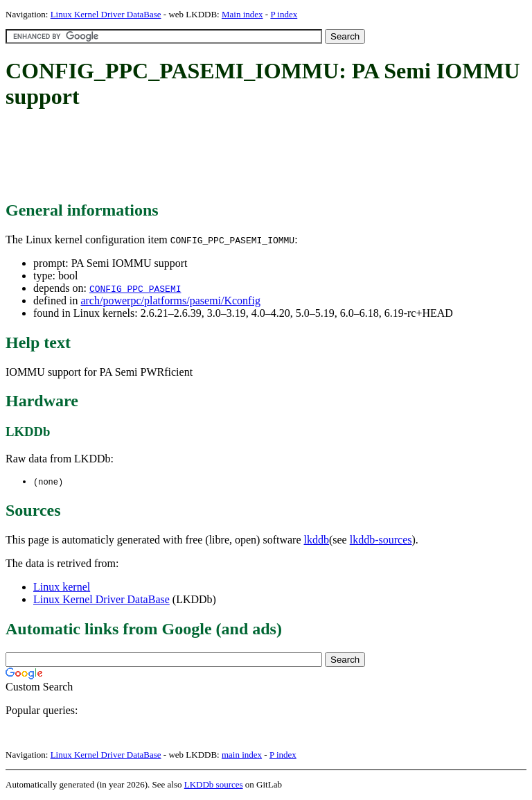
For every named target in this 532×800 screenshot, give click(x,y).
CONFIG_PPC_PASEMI (135, 288)
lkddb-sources (381, 540)
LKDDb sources (214, 785)
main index (242, 755)
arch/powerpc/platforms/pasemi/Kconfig (170, 301)
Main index (242, 14)
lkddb (317, 540)
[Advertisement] (258, 156)
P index (284, 14)
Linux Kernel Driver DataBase (106, 14)
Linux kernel (62, 588)
